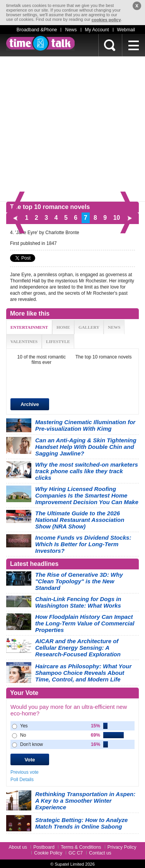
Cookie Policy (48, 853)
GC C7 (76, 853)
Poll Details (22, 780)
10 (117, 218)
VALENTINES (24, 341)
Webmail (126, 30)
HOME (63, 327)
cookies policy (106, 20)
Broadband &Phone (37, 30)
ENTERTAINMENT (29, 327)
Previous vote (25, 772)
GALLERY (89, 327)
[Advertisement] (72, 129)
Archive (30, 404)
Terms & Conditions (81, 847)
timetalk (40, 43)
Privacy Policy (122, 847)
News (71, 30)
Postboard (44, 847)
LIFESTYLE (58, 341)
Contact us (100, 853)
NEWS (114, 327)
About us (18, 847)
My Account (97, 30)
